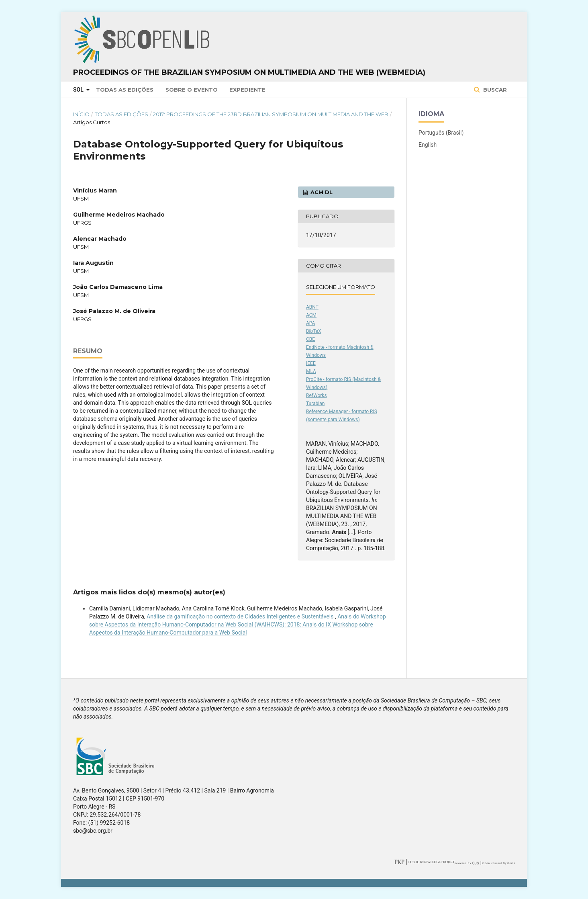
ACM (311, 315)
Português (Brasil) (441, 133)
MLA (311, 371)
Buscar (494, 90)
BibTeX (314, 331)
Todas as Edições (125, 90)
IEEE (311, 363)
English (428, 145)
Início (81, 114)
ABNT (312, 307)
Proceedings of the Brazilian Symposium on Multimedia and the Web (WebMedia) (249, 72)
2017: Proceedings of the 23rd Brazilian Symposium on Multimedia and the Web (271, 114)
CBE (310, 339)
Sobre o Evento (192, 90)
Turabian (315, 403)
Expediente (247, 90)
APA (310, 323)
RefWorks (316, 395)
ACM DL (321, 192)
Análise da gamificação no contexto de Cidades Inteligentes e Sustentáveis (241, 616)
